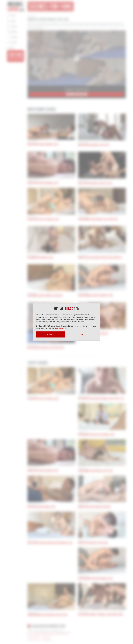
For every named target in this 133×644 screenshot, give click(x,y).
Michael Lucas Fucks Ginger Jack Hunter (94, 507)
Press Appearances (46, 640)
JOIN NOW (16, 56)
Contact (12, 37)
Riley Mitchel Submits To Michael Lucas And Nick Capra (101, 615)
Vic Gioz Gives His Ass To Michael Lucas (43, 219)
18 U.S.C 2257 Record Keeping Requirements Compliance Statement (48, 634)
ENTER (51, 334)
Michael (16, 6)
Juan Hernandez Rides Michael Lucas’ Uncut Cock (98, 219)
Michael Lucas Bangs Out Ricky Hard (93, 543)
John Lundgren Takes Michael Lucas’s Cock (95, 471)
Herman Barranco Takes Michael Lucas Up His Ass (48, 615)
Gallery (12, 31)
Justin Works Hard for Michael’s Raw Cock (45, 296)
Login (11, 47)
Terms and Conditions (34, 637)
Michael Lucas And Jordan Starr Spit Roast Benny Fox (100, 258)
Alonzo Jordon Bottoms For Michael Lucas (95, 295)
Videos (12, 26)
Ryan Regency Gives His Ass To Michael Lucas (96, 435)
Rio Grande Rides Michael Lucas (40, 258)
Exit (82, 334)
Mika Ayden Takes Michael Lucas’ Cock (94, 145)
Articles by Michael (33, 640)
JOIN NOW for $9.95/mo (77, 94)
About (12, 21)
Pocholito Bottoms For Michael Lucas (43, 183)
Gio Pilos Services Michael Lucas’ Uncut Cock (46, 348)
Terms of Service (61, 328)
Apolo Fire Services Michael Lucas (41, 507)
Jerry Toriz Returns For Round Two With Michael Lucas (50, 543)
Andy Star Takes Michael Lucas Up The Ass (95, 183)
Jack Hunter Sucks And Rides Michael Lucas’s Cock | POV (101, 399)
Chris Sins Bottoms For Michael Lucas (43, 144)
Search (12, 42)
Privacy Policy (46, 637)
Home (12, 15)
